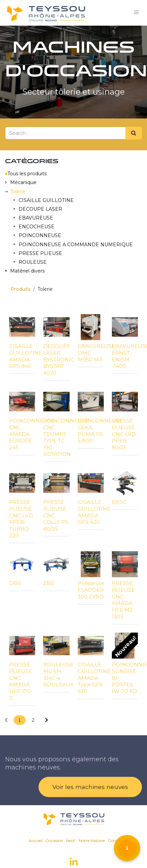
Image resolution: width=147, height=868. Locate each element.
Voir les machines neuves (90, 787)
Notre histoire (92, 840)
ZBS (49, 583)
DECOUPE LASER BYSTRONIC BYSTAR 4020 (59, 359)
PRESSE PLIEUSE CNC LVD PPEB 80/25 (124, 434)
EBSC (119, 502)
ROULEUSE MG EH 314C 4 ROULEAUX (58, 674)
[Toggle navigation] (137, 13)
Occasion (54, 840)
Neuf (70, 840)
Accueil (36, 840)
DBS (15, 583)
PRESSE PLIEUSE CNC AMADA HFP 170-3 (21, 681)
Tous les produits (26, 174)
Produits (20, 289)
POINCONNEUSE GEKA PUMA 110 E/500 (100, 431)
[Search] (134, 133)
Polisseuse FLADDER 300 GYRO (91, 590)
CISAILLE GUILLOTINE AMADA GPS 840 (26, 356)
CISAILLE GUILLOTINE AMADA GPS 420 (94, 512)
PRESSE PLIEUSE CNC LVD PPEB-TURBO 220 (21, 519)
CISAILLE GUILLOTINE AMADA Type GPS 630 (94, 678)
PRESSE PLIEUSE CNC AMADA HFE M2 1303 (123, 600)
